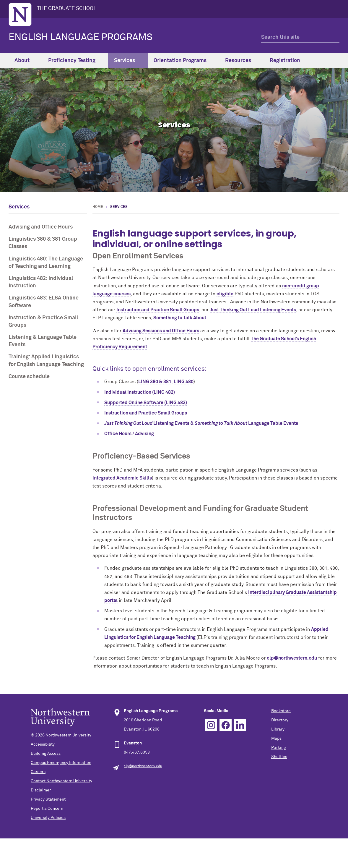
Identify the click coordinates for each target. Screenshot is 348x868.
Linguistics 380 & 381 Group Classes (43, 243)
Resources (242, 61)
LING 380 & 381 (155, 382)
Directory (280, 720)
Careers (38, 772)
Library (278, 729)
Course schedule (29, 377)
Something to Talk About (180, 318)
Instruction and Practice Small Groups (158, 310)
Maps (276, 739)
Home (98, 207)
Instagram (211, 725)
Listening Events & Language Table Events (201, 423)
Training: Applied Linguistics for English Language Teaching (46, 361)
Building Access (46, 754)
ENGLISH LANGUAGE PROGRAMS (81, 38)
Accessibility (43, 744)
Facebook (226, 725)
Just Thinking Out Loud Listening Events (253, 310)
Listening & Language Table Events (43, 341)
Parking (279, 748)
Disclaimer (41, 790)
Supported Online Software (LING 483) (146, 403)
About (25, 61)
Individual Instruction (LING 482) (140, 392)
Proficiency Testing (75, 61)
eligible (225, 294)
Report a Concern (47, 809)
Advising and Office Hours (41, 227)
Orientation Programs (183, 61)
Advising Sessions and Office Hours (161, 331)
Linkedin (240, 725)
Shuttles (279, 757)
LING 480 (184, 382)
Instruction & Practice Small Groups (43, 322)
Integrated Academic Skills (122, 478)
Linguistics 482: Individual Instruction (41, 282)
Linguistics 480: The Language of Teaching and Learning (46, 263)
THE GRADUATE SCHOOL (67, 9)
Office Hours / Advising (129, 434)
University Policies (48, 818)
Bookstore (281, 711)
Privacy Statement (48, 799)
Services (128, 61)
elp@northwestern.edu (292, 658)
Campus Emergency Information (61, 763)
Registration (288, 61)
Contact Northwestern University (61, 781)
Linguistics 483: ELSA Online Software (44, 302)
